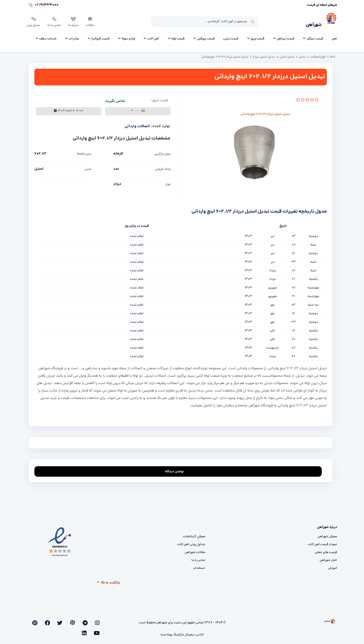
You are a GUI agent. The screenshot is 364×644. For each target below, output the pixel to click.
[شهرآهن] (329, 21)
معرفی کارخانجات (194, 534)
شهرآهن (311, 22)
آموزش (332, 566)
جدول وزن (34, 21)
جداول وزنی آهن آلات (191, 542)
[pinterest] (61, 620)
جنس (88, 167)
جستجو (253, 21)
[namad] (60, 539)
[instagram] (99, 620)
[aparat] (84, 620)
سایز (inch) (84, 152)
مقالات (91, 21)
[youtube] (53, 620)
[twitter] (76, 620)
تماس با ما (55, 21)
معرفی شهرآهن (327, 534)
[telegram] (92, 620)
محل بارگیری (162, 152)
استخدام (199, 566)
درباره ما (74, 21)
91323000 (43, 6)
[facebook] (69, 620)
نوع (168, 182)
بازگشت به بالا (108, 580)
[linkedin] (46, 620)
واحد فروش (163, 167)
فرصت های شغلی (326, 550)
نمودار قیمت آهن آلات (322, 542)
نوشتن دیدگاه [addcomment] (177, 468)
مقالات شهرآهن (195, 550)
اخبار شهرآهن (328, 558)
